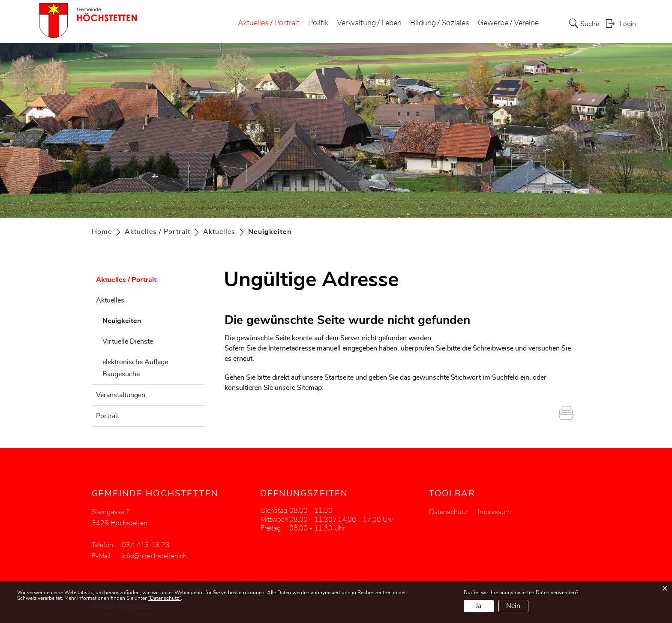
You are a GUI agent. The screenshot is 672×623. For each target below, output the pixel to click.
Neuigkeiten (143, 320)
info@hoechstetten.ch (154, 556)
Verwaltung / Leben (369, 23)
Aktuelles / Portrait (269, 23)
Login (628, 24)
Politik (318, 23)
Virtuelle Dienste (128, 341)
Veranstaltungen (121, 395)
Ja (478, 606)
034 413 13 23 (146, 545)
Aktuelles (110, 300)
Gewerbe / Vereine (508, 23)
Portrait (108, 416)
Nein (513, 606)
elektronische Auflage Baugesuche (135, 368)
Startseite (339, 377)
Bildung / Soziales (440, 23)
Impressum (494, 512)
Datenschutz (448, 512)
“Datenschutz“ (164, 598)
